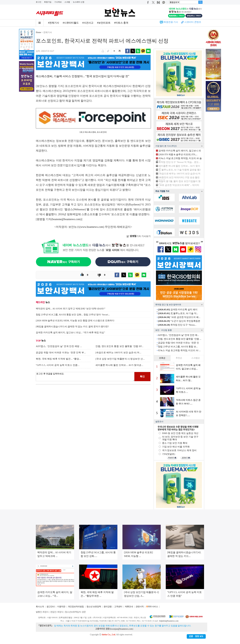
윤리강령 (108, 607)
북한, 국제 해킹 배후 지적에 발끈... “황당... (58, 359)
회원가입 (48, 2)
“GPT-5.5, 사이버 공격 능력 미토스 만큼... (58, 365)
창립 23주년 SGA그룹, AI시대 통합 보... (178, 347)
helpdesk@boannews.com (169, 621)
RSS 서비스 (153, 607)
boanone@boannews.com (66, 219)
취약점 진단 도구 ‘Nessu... (177, 325)
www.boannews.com (92, 227)
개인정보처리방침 (76, 607)
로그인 (39, 2)
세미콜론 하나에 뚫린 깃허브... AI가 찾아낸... (119, 365)
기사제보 (58, 2)
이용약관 (61, 607)
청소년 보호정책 (94, 607)
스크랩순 (196, 358)
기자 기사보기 (139, 236)
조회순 (162, 358)
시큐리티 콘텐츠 (193, 22)
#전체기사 (54, 23)
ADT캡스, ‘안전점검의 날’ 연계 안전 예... (178, 335)
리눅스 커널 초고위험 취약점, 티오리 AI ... (179, 350)
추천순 (179, 358)
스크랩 (67, 2)
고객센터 (118, 607)
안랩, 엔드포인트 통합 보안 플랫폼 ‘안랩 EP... (119, 346)
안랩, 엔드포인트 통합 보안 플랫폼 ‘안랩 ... (180, 339)
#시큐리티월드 (71, 23)
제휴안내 (129, 607)
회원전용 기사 (171, 22)
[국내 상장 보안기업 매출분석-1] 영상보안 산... (120, 359)
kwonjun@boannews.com (121, 629)
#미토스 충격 (121, 23)
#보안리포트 (104, 23)
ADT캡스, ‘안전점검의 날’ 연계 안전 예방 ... (59, 346)
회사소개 (40, 607)
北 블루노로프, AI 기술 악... (178, 313)
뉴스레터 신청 (79, 2)
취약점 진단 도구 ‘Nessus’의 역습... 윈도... (180, 162)
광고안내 (51, 607)
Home (38, 32)
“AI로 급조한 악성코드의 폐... (179, 317)
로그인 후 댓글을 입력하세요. (85, 377)
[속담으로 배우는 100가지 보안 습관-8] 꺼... (118, 353)
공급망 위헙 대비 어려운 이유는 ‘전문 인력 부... (61, 353)
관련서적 (140, 607)
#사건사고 (88, 23)
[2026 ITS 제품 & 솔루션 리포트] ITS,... (178, 154)
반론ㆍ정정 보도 (196, 636)
